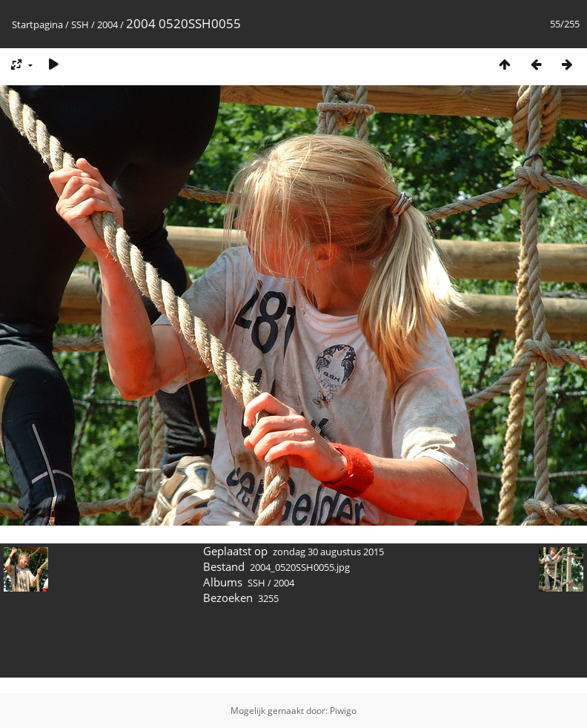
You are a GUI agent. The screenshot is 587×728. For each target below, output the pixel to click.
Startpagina (37, 24)
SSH (80, 24)
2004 (107, 24)
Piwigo (343, 711)
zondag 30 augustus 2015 (328, 552)
